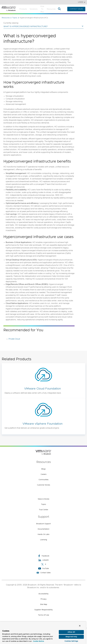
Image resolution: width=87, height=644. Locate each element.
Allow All (71, 632)
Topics (44, 504)
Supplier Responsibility (44, 610)
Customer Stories (44, 485)
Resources (51, 9)
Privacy (43, 599)
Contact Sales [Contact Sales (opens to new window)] (43, 573)
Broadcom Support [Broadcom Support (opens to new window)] (43, 524)
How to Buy (42, 9)
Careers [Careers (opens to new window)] (44, 474)
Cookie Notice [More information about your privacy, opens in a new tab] (38, 641)
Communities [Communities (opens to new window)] (44, 480)
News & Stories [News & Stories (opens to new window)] (44, 499)
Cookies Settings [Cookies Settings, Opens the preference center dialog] (71, 641)
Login (82, 2)
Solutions (34, 9)
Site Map (44, 604)
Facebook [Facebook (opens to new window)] (43, 556)
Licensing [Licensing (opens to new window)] (44, 540)
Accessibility (43, 594)
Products (23, 9)
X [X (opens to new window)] (43, 564)
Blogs (43, 469)
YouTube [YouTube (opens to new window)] (43, 568)
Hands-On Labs (43, 534)
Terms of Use (44, 615)
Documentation (43, 529)
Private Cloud (14, 339)
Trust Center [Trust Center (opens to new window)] (44, 510)
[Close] (80, 625)
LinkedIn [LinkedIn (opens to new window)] (44, 560)
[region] (43, 632)
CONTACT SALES (76, 9)
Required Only (71, 636)
